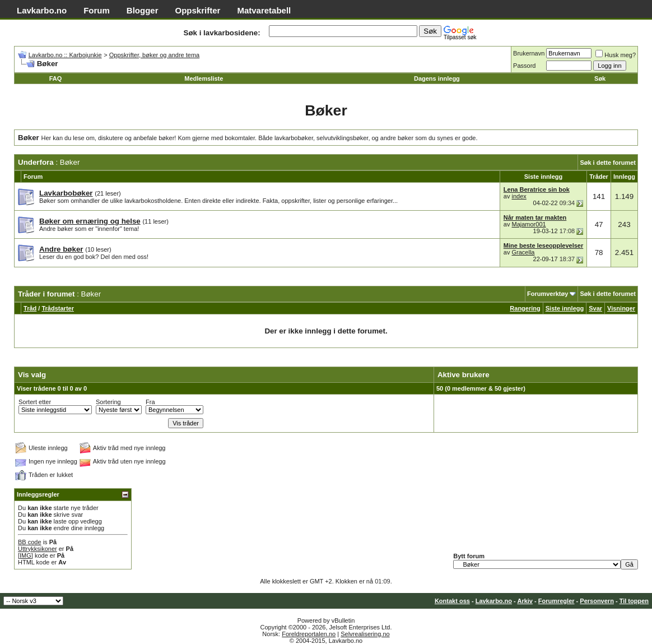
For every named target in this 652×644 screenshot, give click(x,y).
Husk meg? (616, 55)
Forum (97, 10)
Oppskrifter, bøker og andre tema (154, 55)
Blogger (143, 10)
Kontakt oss (452, 601)
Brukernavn (529, 53)
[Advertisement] (149, 280)
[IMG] (25, 555)
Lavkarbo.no (42, 10)
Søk (600, 78)
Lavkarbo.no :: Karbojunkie (65, 55)
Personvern (597, 601)
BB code (30, 542)
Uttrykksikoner (38, 549)
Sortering (108, 402)
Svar (595, 308)
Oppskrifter (198, 10)
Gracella (523, 252)
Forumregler (556, 601)
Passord (524, 66)
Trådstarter (57, 308)
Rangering (525, 308)
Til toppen (634, 601)
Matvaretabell (264, 10)
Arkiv (525, 601)
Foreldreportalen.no (309, 634)
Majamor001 (528, 224)
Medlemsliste (204, 78)
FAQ (56, 78)
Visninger (621, 308)
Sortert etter (35, 402)
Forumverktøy (548, 294)
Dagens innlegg (437, 78)
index (519, 196)
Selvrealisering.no (365, 634)
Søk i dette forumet (608, 163)
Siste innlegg (565, 308)
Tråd (30, 308)
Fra (150, 402)
